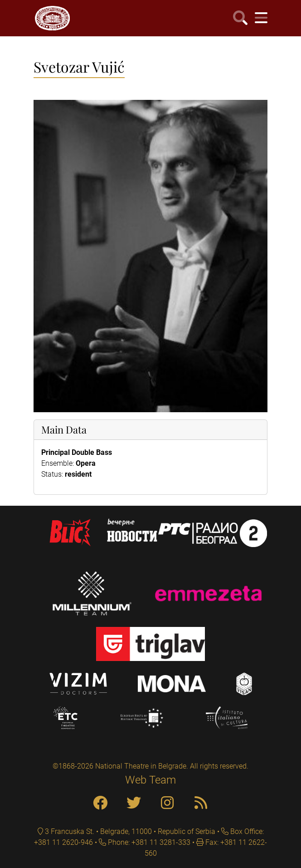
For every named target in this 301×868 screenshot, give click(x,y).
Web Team (150, 780)
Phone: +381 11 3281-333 (148, 842)
